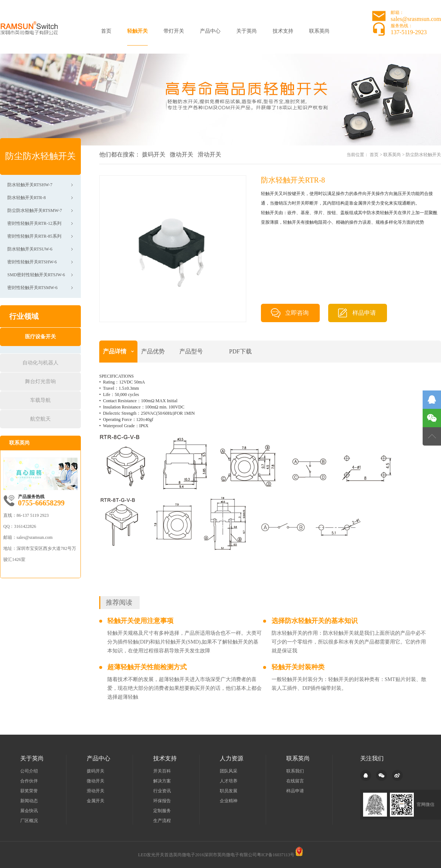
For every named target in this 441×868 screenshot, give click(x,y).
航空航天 (40, 419)
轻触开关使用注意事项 (140, 621)
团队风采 (229, 771)
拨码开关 (154, 154)
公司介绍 (29, 771)
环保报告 (162, 801)
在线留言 (295, 781)
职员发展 (229, 791)
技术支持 (283, 31)
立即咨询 (297, 313)
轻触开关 (137, 31)
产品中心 (210, 31)
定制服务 (162, 811)
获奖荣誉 (29, 791)
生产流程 (162, 821)
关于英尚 (247, 31)
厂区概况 (29, 821)
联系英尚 (319, 31)
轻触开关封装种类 (298, 667)
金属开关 (96, 801)
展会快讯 (29, 811)
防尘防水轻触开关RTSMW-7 (35, 210)
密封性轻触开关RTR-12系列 (34, 223)
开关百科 (162, 771)
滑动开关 (209, 154)
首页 (106, 31)
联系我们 (295, 771)
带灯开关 (174, 31)
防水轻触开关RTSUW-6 (30, 249)
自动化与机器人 (40, 363)
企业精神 (229, 801)
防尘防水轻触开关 (423, 155)
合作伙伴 (29, 781)
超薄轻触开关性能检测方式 (147, 667)
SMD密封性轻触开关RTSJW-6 (36, 275)
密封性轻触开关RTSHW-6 (32, 262)
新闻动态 (29, 801)
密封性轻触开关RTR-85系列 (34, 236)
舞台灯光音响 (40, 381)
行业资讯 (162, 791)
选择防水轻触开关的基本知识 (315, 621)
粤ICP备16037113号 (276, 855)
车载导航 (40, 400)
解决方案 (162, 781)
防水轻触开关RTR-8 (27, 198)
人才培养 (229, 781)
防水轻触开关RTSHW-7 (30, 185)
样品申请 (364, 313)
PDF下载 (240, 351)
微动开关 (182, 154)
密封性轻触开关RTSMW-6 (33, 288)
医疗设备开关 (40, 337)
